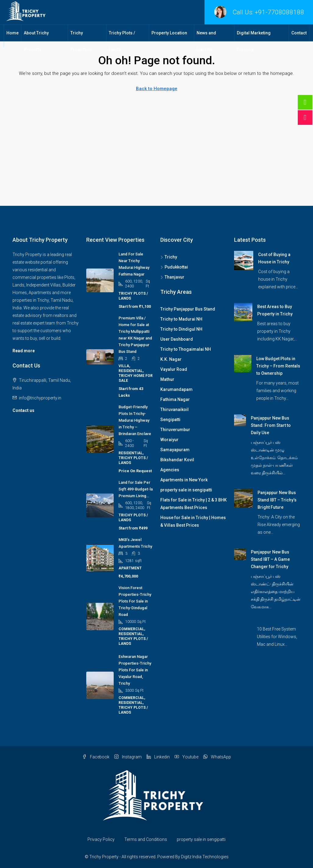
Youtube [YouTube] (187, 757)
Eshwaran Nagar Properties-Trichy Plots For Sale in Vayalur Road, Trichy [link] (135, 670)
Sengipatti (170, 420)
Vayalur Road (174, 369)
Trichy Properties (81, 41)
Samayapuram (175, 450)
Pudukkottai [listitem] (174, 267)
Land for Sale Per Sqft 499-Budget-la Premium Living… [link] (136, 489)
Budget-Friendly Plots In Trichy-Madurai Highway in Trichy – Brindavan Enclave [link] (135, 420)
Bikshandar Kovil (177, 460)
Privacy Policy (101, 839)
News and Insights (206, 41)
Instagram (128, 757)
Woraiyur (169, 440)
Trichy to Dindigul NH (181, 329)
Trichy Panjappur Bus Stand (188, 309)
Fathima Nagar (175, 399)
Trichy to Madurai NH (181, 319)
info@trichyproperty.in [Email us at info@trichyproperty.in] (40, 398)
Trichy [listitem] (169, 257)
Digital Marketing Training (254, 41)
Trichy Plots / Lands (122, 41)
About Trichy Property (36, 41)
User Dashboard (177, 339)
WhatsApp (217, 757)
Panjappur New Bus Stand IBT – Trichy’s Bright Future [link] (277, 500)
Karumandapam (176, 389)
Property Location (169, 33)
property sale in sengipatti (186, 490)
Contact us (23, 410)
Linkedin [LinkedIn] (158, 757)
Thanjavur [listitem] (172, 277)
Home (12, 33)
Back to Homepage (157, 89)
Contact (299, 33)
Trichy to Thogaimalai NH (186, 349)
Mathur (167, 379)
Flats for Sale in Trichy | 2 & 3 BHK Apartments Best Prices (194, 504)
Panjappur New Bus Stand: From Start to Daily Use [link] (271, 425)
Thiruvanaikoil (174, 409)
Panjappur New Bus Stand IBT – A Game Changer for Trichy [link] (270, 559)
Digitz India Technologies (205, 857)
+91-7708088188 (279, 12)
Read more (24, 351)
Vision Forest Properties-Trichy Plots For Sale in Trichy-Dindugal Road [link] (135, 601)
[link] (244, 260)
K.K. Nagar (171, 359)
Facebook (96, 757)
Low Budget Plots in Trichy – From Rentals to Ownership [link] (278, 366)
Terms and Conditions (146, 839)
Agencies (170, 470)
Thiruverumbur (175, 430)
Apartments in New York (184, 480)
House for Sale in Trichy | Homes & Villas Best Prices (193, 521)
